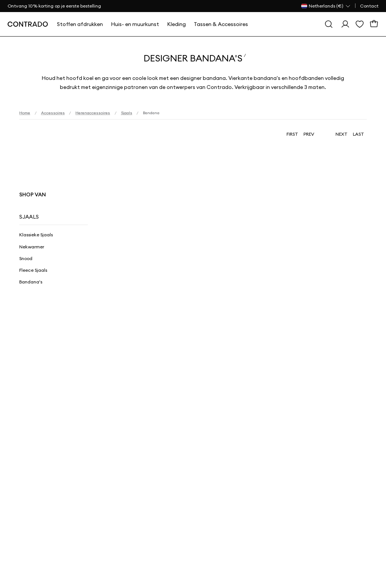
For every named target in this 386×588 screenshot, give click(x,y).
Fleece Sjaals (33, 270)
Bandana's (31, 282)
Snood (26, 258)
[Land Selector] (326, 6)
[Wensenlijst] (360, 24)
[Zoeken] (329, 24)
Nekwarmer (32, 247)
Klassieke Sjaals (36, 235)
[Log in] (345, 24)
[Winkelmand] (374, 24)
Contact (369, 6)
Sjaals (29, 217)
